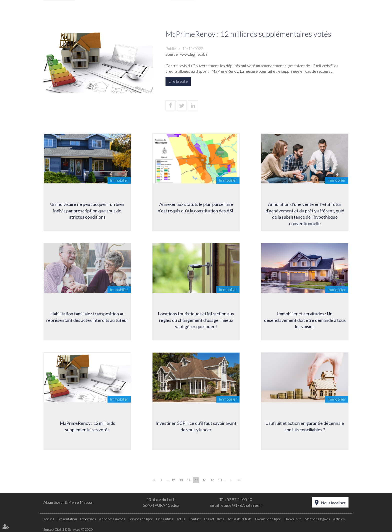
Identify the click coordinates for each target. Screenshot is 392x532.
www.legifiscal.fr (194, 54)
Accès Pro (254, 3)
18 (220, 480)
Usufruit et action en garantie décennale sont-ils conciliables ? (305, 426)
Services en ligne (141, 519)
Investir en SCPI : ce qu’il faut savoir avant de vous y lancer (196, 426)
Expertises (183, 14)
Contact (339, 14)
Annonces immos (222, 14)
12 (173, 480)
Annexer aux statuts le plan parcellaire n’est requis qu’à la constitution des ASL (196, 207)
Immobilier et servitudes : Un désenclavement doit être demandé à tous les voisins (305, 320)
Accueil (115, 14)
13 (181, 480)
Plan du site (293, 519)
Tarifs (313, 14)
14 (189, 480)
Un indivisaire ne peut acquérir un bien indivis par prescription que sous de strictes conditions (87, 211)
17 (212, 480)
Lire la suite (178, 81)
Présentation (147, 14)
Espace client (333, 3)
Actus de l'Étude (240, 519)
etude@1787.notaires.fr (242, 505)
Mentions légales (317, 519)
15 (196, 480)
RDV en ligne (221, 3)
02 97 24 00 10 (239, 499)
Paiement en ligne (292, 3)
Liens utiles (262, 14)
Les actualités (214, 519)
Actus (290, 14)
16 (204, 480)
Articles (339, 519)
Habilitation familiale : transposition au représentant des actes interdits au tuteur (87, 317)
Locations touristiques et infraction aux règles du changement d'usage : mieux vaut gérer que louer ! (196, 320)
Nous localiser (333, 503)
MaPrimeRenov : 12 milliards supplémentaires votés (87, 426)
